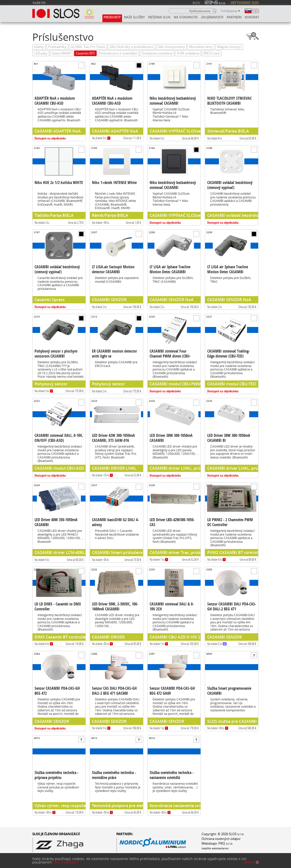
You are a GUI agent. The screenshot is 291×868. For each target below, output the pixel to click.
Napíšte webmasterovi (215, 848)
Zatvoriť (249, 865)
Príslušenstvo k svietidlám (118, 53)
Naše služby (134, 17)
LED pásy (41, 53)
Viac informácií (66, 865)
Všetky (39, 47)
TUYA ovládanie (188, 53)
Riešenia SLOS (159, 17)
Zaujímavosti (212, 17)
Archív (196, 3)
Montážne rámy (201, 47)
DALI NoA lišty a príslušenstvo (132, 47)
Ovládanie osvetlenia (157, 53)
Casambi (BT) (85, 53)
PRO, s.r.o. (226, 844)
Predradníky (57, 47)
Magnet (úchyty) (229, 47)
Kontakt (252, 17)
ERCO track (212, 53)
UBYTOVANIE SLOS (245, 3)
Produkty (112, 17)
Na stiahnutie (186, 17)
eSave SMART (62, 53)
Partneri (234, 17)
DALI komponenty (171, 47)
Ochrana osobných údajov (221, 839)
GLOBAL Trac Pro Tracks (88, 47)
